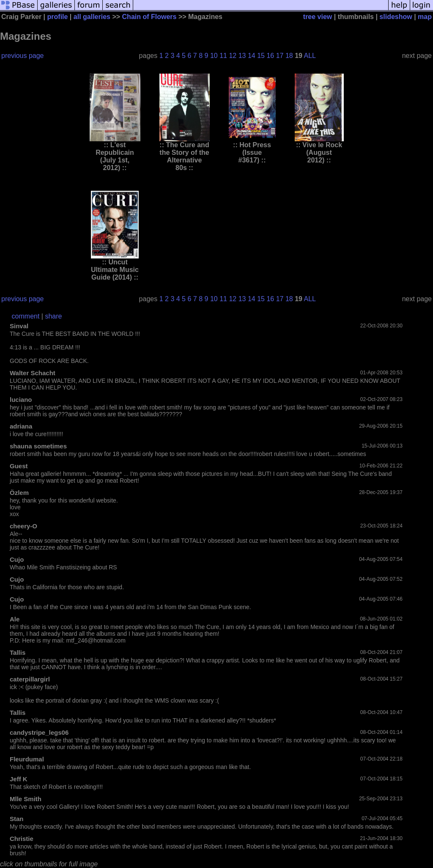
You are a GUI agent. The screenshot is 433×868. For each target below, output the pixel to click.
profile (58, 17)
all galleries (92, 17)
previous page (23, 56)
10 (214, 56)
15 (261, 56)
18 (289, 56)
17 (280, 56)
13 (242, 56)
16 (270, 56)
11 (223, 56)
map (425, 17)
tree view (318, 17)
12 (233, 56)
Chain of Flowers (149, 17)
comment (26, 316)
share (53, 316)
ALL (310, 56)
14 (252, 56)
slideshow (396, 17)
